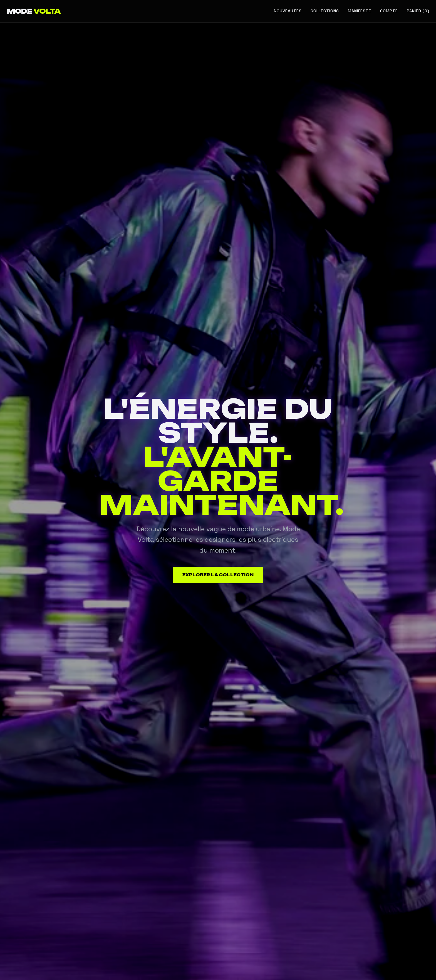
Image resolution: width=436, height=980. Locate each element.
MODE (34, 11)
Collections (325, 11)
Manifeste (360, 11)
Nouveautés (288, 11)
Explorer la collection (218, 575)
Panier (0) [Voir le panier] (418, 11)
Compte (389, 11)
